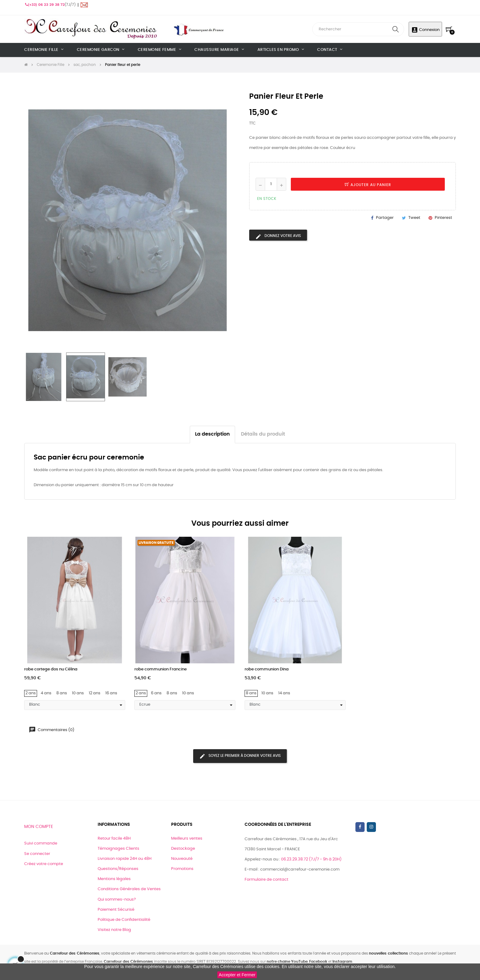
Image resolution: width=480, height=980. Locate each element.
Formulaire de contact (266, 880)
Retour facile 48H (114, 839)
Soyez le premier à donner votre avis (240, 756)
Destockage (183, 849)
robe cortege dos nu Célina (51, 669)
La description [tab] (212, 434)
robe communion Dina (267, 669)
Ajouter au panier (368, 185)
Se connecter (37, 854)
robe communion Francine (161, 669)
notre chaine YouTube (287, 962)
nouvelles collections (388, 953)
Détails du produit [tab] (263, 434)
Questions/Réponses (118, 869)
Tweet (414, 218)
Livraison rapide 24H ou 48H (125, 859)
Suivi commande (41, 843)
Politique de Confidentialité (124, 920)
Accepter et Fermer (237, 975)
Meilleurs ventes (187, 839)
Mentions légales (114, 879)
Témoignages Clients (118, 849)
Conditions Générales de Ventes (129, 889)
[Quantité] (271, 184)
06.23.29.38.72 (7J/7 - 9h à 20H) (311, 859)
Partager (385, 218)
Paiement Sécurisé (116, 910)
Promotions (182, 869)
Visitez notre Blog (114, 930)
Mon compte (39, 827)
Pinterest (443, 218)
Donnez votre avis (278, 237)
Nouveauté (182, 859)
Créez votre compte (44, 864)
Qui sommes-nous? (117, 900)
